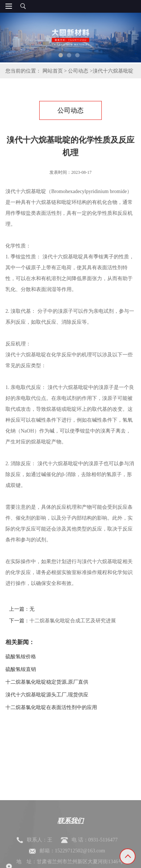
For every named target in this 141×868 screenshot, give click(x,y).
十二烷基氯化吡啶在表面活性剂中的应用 (51, 707)
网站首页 (53, 71)
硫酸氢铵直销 (21, 669)
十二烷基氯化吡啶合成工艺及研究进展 (73, 621)
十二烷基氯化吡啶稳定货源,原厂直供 (47, 682)
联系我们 (70, 839)
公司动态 (78, 71)
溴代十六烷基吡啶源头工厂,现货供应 (47, 695)
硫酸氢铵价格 (21, 657)
